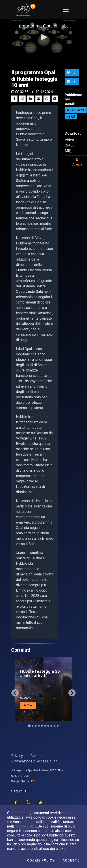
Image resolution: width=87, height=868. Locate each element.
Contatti (37, 756)
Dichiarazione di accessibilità (34, 761)
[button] (43, 37)
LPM (32, 781)
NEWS (71, 117)
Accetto (71, 860)
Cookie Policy (41, 860)
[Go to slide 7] (48, 726)
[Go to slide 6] (45, 726)
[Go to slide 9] (54, 726)
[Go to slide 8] (51, 726)
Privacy (17, 756)
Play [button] (28, 705)
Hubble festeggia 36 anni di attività (40, 673)
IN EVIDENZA (76, 110)
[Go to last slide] (15, 693)
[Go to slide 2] (33, 726)
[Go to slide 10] (58, 726)
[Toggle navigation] (66, 10)
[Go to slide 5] (42, 726)
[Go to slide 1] (29, 726)
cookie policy (26, 826)
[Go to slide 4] (39, 726)
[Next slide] (72, 693)
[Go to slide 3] (36, 726)
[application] (44, 38)
